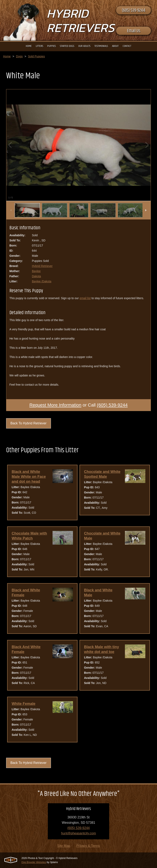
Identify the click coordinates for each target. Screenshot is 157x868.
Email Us (134, 31)
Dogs (19, 56)
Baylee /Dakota (42, 281)
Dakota (36, 276)
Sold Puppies (36, 56)
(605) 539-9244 (133, 10)
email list (85, 298)
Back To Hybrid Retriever (29, 423)
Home (7, 56)
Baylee (36, 271)
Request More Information (55, 405)
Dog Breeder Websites (34, 862)
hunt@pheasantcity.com (79, 833)
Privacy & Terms (88, 846)
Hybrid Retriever (42, 266)
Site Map (64, 846)
